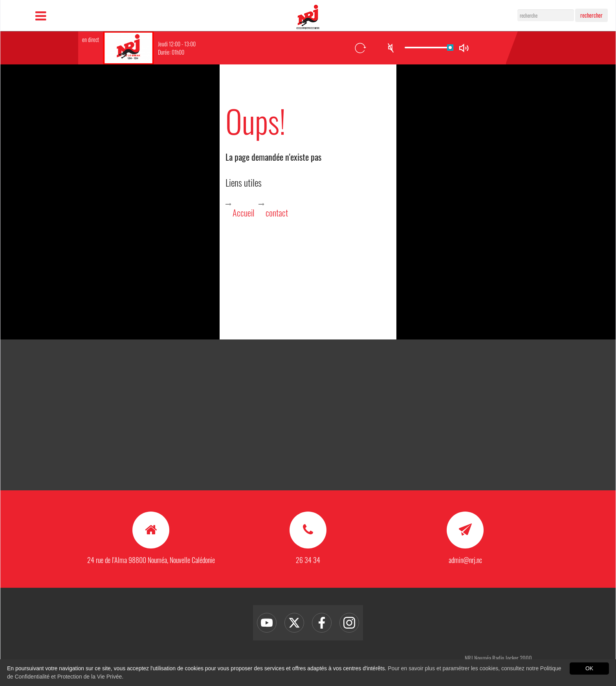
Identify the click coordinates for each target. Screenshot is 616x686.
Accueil (243, 213)
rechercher (591, 15)
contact (277, 213)
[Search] (546, 15)
